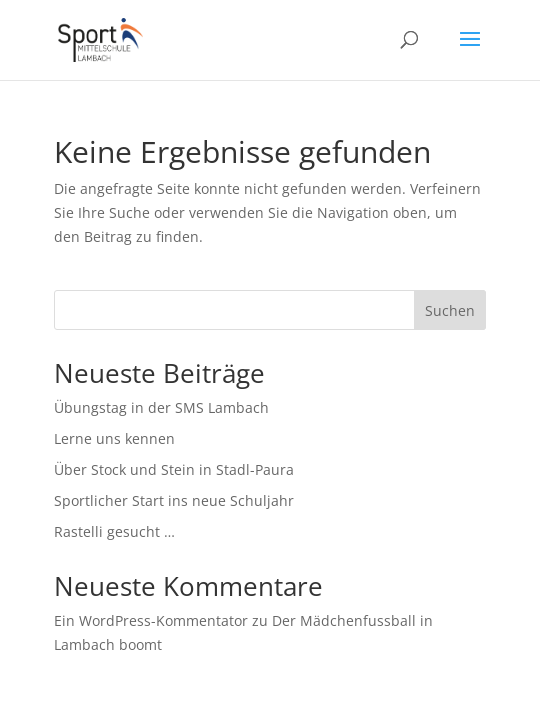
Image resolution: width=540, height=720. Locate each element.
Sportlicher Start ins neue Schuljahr (174, 500)
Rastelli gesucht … (114, 531)
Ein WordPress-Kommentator (151, 620)
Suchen (450, 310)
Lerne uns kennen (114, 438)
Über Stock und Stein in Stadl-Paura (174, 469)
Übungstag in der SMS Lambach (161, 407)
